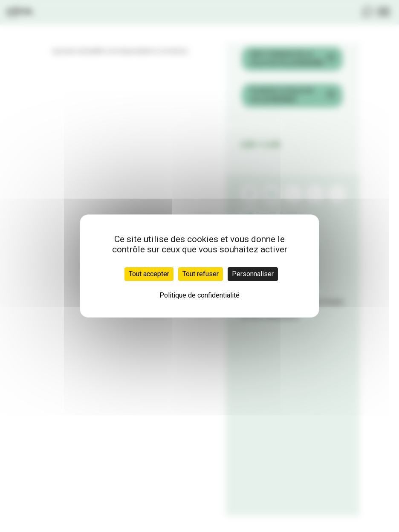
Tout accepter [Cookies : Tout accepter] (149, 274)
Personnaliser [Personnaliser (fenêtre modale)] (253, 274)
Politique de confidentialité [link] (199, 295)
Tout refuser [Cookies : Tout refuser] (201, 274)
